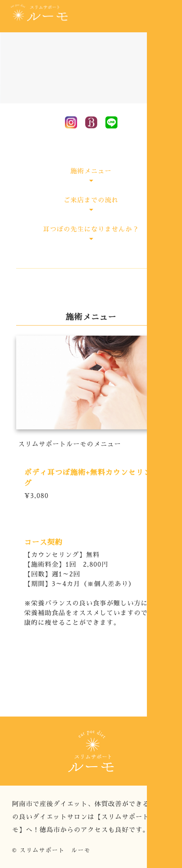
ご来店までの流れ (91, 200)
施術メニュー (91, 171)
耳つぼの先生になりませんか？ (91, 229)
